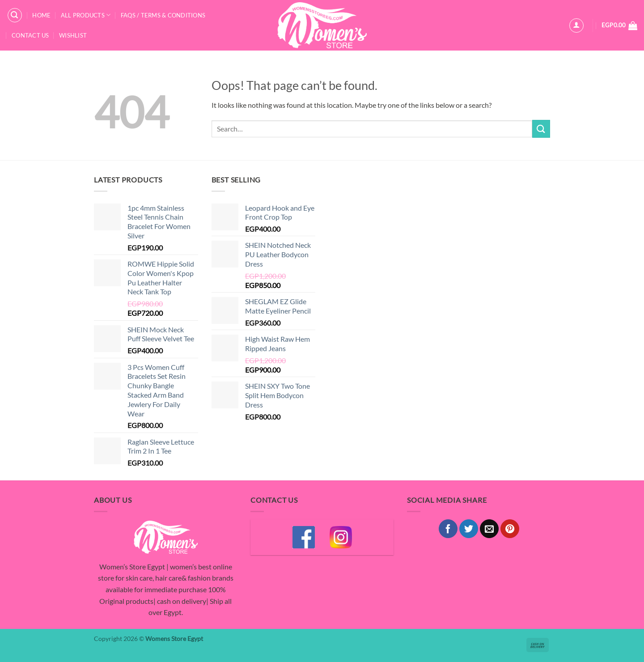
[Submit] (541, 129)
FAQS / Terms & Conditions (163, 15)
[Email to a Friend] (489, 529)
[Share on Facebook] (448, 529)
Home (41, 15)
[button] (15, 15)
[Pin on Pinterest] (510, 529)
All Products (86, 15)
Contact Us (30, 35)
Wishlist (73, 35)
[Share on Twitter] (469, 529)
